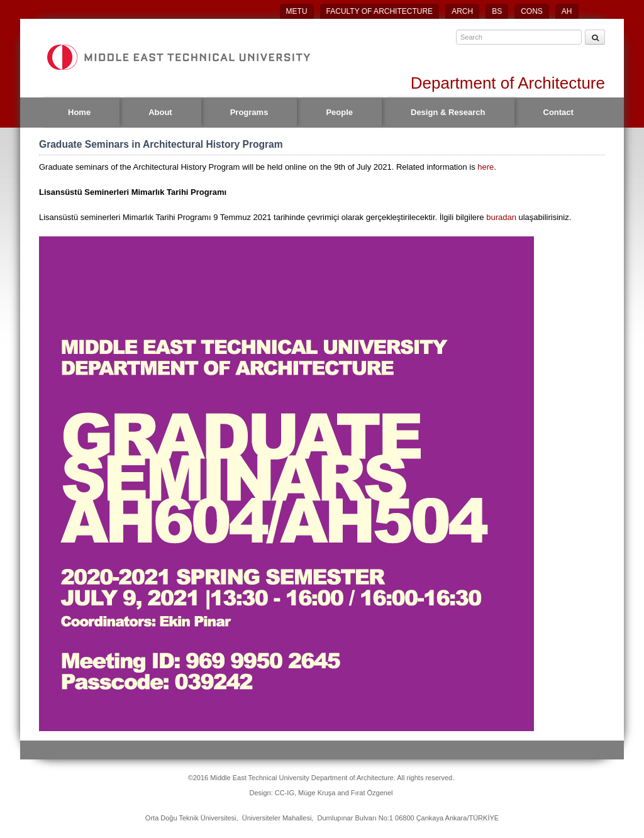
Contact (558, 112)
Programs (249, 112)
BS (497, 11)
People (339, 112)
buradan (502, 217)
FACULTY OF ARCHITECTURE (380, 11)
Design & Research (448, 112)
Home (79, 112)
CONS (532, 11)
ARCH (462, 11)
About (160, 112)
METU (297, 11)
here (486, 167)
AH (567, 11)
